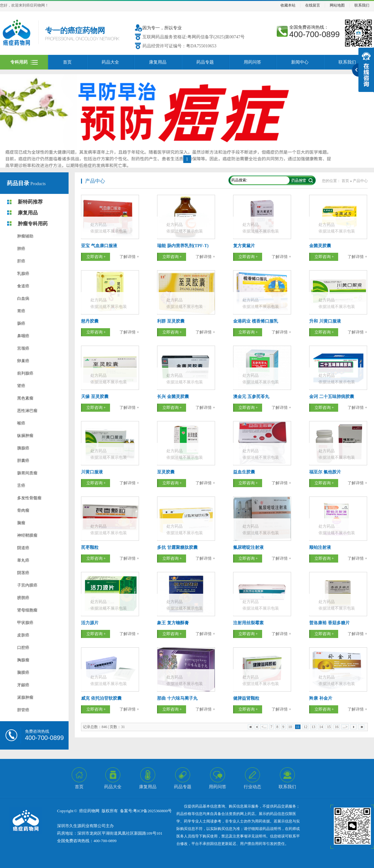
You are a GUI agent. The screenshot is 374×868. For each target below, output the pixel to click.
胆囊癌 (23, 460)
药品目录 (18, 183)
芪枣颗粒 (90, 547)
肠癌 (21, 323)
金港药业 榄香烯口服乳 (256, 321)
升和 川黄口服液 (325, 321)
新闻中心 (300, 62)
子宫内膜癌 (27, 585)
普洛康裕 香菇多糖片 (329, 623)
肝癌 (21, 261)
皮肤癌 (23, 635)
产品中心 (95, 181)
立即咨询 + (96, 257)
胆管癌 (23, 710)
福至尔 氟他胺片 (325, 472)
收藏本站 (288, 5)
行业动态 (252, 787)
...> (345, 727)
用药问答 (252, 62)
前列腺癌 (25, 373)
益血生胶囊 (244, 472)
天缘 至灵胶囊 (95, 397)
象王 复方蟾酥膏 (173, 623)
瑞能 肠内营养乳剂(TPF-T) (183, 246)
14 (321, 727)
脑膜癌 (23, 672)
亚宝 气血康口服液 (99, 246)
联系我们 (362, 5)
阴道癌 (23, 548)
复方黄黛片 (244, 246)
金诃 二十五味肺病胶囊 (332, 397)
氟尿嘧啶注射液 (248, 547)
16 (337, 727)
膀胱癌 (23, 598)
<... (264, 727)
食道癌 (23, 286)
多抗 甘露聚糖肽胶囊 (177, 547)
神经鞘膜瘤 (27, 535)
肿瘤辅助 (25, 236)
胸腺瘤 (23, 660)
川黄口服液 (92, 472)
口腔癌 (23, 647)
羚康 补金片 (321, 698)
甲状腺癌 (25, 623)
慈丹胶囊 (90, 321)
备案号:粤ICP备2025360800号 (146, 811)
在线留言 (313, 5)
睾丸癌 (23, 560)
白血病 (23, 298)
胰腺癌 (23, 448)
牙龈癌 (23, 685)
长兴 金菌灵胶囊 (173, 397)
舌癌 (21, 485)
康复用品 (158, 62)
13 (313, 727)
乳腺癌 (23, 273)
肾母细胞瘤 (27, 610)
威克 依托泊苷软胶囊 (101, 698)
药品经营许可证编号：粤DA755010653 (179, 46)
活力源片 (90, 623)
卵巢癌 (23, 361)
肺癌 (21, 249)
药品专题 (205, 62)
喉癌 (21, 423)
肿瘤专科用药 (33, 224)
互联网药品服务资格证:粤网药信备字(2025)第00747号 (194, 37)
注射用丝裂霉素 (248, 623)
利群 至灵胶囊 (171, 321)
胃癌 (21, 311)
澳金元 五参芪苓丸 (251, 397)
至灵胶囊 (166, 472)
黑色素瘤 (25, 398)
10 (290, 727)
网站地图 (337, 5)
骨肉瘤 (23, 510)
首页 (67, 62)
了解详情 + (129, 257)
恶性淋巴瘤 (27, 411)
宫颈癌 (23, 348)
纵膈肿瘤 (25, 436)
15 (329, 727)
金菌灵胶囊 (320, 246)
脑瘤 (21, 523)
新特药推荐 (30, 202)
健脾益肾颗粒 (246, 698)
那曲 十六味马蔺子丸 (177, 698)
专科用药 (19, 62)
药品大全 (110, 62)
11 (298, 727)
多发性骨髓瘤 (29, 498)
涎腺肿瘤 (25, 697)
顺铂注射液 (320, 547)
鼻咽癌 (23, 336)
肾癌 (21, 386)
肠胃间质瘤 (27, 473)
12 (305, 727)
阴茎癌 (23, 573)
